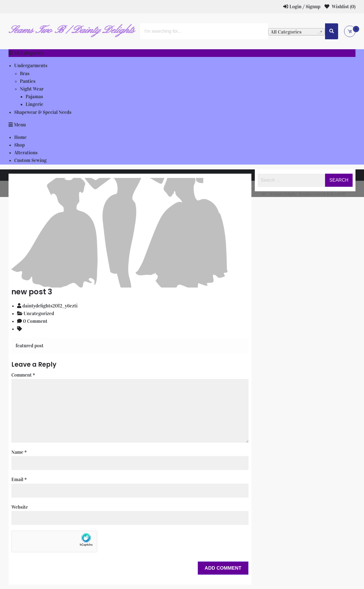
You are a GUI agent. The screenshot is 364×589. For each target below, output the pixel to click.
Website (20, 507)
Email (19, 480)
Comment (23, 375)
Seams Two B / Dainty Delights (71, 30)
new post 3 (32, 292)
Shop (19, 145)
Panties (28, 81)
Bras (25, 74)
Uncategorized (39, 314)
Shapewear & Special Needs (43, 112)
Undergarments (31, 66)
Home (20, 137)
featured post (30, 346)
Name (19, 452)
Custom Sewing (30, 160)
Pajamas (34, 97)
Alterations (26, 153)
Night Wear (32, 89)
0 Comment (35, 321)
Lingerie (34, 104)
